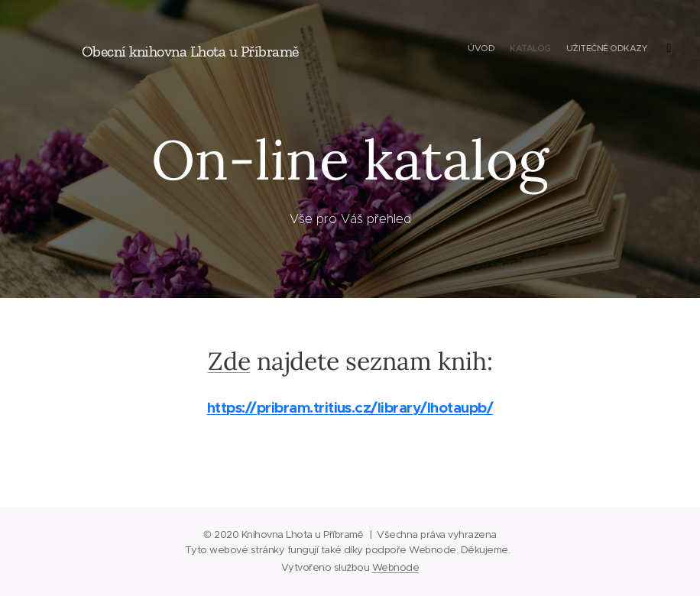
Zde (229, 361)
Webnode (395, 567)
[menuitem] (614, 50)
